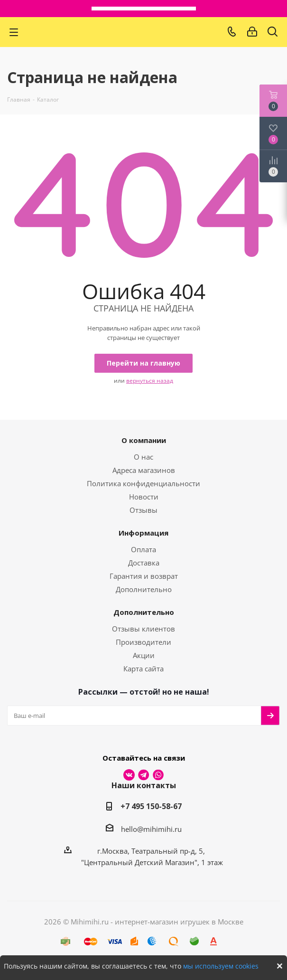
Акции (144, 655)
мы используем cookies (221, 966)
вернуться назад (150, 381)
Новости (144, 497)
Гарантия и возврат (144, 576)
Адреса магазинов (144, 470)
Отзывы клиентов (143, 629)
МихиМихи (128, 32)
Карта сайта (143, 669)
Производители (143, 642)
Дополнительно (144, 589)
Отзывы (143, 510)
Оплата (143, 549)
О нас (143, 457)
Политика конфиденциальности (143, 483)
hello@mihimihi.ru (151, 829)
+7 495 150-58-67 (151, 806)
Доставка (144, 563)
